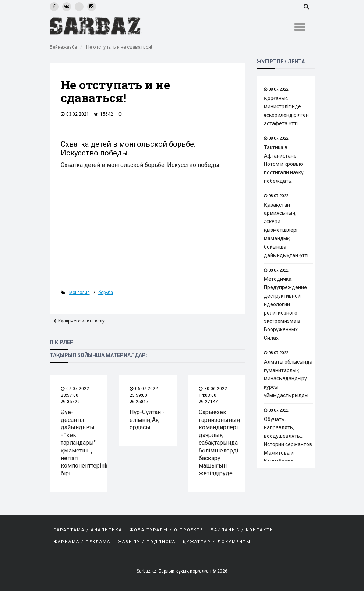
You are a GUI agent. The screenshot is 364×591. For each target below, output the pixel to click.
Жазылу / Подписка (147, 542)
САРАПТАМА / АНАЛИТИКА (88, 530)
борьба (106, 293)
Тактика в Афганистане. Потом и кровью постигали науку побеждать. (284, 164)
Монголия (79, 293)
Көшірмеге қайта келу (81, 321)
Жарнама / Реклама (82, 542)
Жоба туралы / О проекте (166, 530)
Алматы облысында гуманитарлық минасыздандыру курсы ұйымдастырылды (288, 379)
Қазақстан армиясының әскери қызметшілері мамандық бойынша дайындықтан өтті (286, 230)
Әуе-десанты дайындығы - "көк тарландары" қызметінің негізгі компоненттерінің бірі (85, 443)
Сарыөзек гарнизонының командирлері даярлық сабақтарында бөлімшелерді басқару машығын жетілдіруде (220, 443)
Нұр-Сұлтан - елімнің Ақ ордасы (147, 420)
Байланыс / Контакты (242, 530)
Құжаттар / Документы (217, 542)
